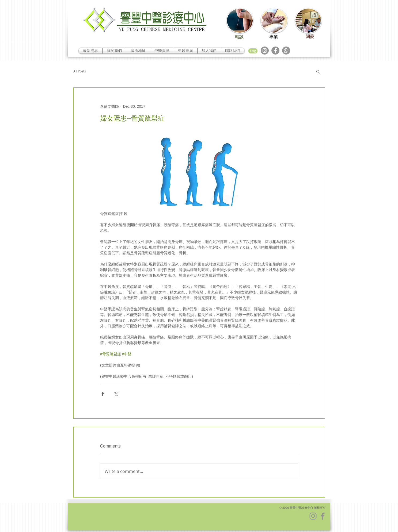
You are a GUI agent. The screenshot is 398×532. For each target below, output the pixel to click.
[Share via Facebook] (103, 394)
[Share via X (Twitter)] (116, 394)
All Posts (80, 71)
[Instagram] (265, 51)
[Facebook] (275, 51)
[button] (318, 71)
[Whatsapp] (286, 51)
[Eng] (253, 51)
